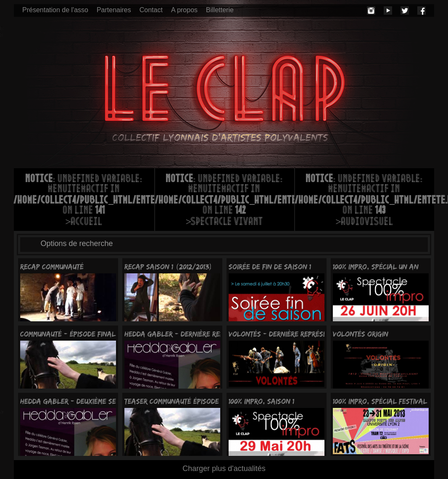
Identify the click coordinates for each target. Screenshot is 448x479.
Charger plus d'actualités (224, 468)
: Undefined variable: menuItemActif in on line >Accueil (84, 201)
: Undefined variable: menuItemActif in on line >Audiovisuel (365, 201)
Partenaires (114, 10)
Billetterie (220, 10)
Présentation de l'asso (55, 10)
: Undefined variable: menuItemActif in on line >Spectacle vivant (225, 201)
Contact (151, 10)
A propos (184, 10)
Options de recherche (77, 243)
